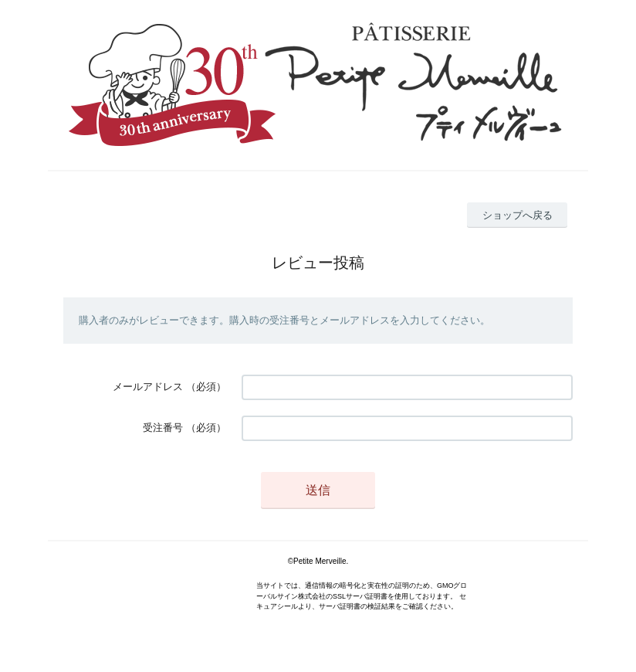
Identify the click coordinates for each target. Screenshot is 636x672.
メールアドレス (148, 387)
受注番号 (163, 428)
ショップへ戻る (518, 215)
